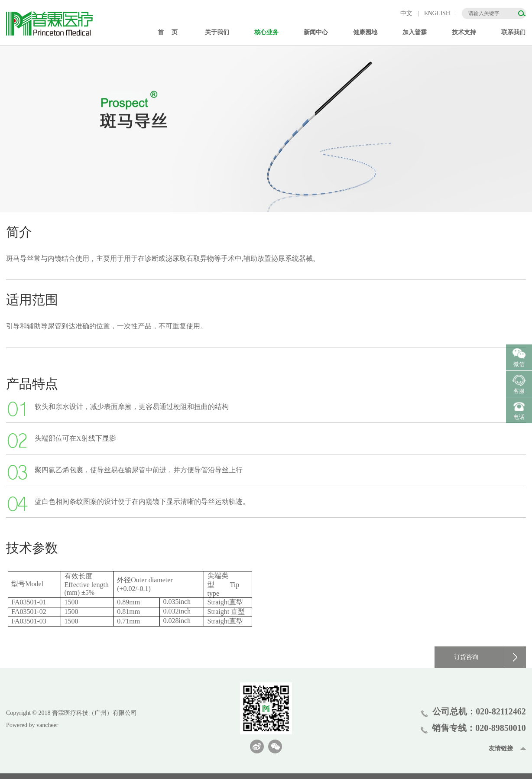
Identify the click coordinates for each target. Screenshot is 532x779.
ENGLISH (437, 13)
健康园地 (365, 32)
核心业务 (266, 32)
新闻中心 (316, 32)
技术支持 (464, 32)
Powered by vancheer (32, 725)
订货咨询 (490, 657)
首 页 (168, 32)
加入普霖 (415, 32)
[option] (266, 129)
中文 (406, 13)
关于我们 (217, 32)
